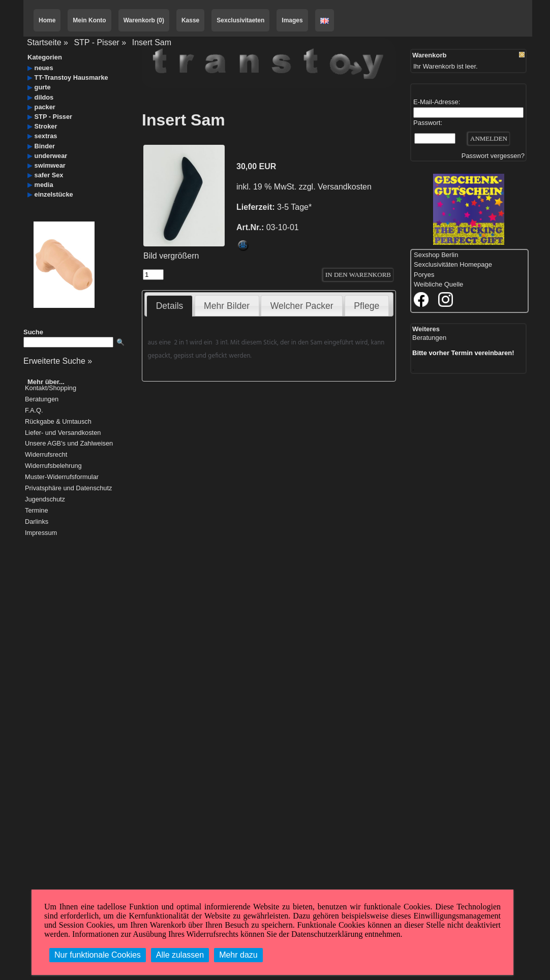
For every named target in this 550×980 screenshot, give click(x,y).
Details (170, 306)
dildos (44, 97)
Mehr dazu (238, 955)
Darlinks (37, 522)
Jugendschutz (45, 500)
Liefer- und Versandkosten (63, 433)
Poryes (424, 275)
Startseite (44, 42)
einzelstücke (54, 194)
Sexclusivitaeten (240, 20)
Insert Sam (152, 42)
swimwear (50, 165)
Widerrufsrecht (46, 455)
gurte (43, 87)
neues (44, 68)
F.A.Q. (34, 411)
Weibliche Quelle (438, 284)
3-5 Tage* (294, 207)
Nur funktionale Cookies (98, 955)
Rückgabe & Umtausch (58, 422)
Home (47, 20)
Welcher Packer (302, 306)
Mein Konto (89, 20)
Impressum (41, 533)
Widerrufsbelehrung (53, 466)
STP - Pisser (97, 42)
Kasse (190, 20)
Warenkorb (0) (144, 20)
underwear (51, 156)
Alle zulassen (180, 955)
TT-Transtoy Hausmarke (71, 77)
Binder (45, 146)
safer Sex (49, 175)
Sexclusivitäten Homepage (453, 264)
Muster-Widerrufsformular (62, 477)
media (44, 185)
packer (45, 107)
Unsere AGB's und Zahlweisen (69, 444)
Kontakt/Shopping (51, 388)
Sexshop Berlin (436, 255)
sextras (46, 136)
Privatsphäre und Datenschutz (68, 488)
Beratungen (42, 400)
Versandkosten (345, 187)
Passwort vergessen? (493, 156)
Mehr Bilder (227, 306)
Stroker (46, 126)
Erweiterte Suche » (58, 361)
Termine (37, 511)
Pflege (366, 306)
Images (292, 20)
